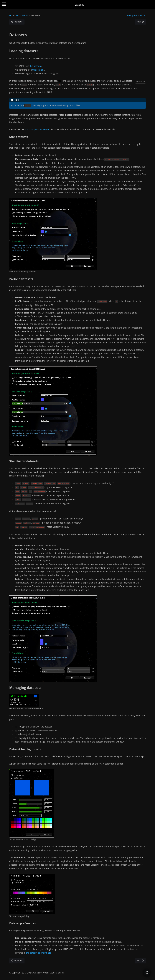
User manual (21, 15)
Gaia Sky (79, 5)
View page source (136, 15)
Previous (17, 22)
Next (140, 22)
